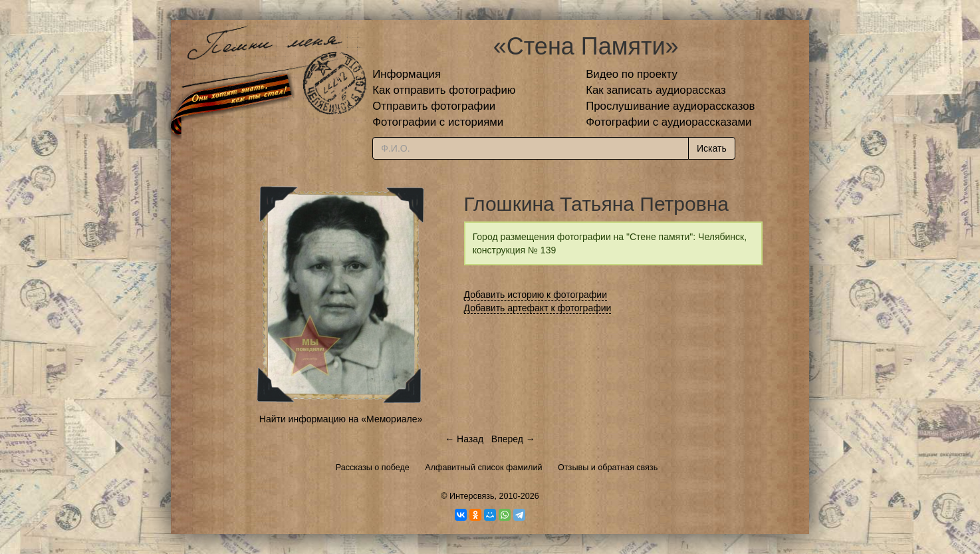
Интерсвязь (472, 496)
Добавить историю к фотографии (536, 295)
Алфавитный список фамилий (483, 468)
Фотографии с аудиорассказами (669, 122)
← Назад (464, 439)
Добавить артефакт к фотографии (538, 308)
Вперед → (513, 439)
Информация (407, 74)
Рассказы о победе (373, 468)
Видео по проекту (632, 74)
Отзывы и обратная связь (608, 468)
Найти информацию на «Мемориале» (341, 419)
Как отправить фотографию (444, 90)
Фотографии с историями (438, 122)
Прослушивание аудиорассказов (670, 106)
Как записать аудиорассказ (656, 90)
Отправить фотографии (434, 106)
